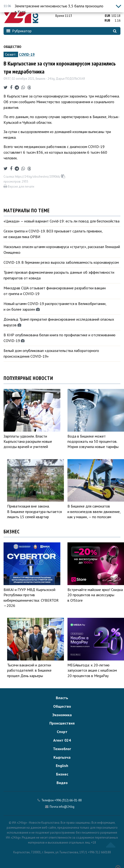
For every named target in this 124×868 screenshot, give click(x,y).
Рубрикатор (19, 31)
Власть (62, 698)
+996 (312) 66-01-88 (68, 800)
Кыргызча (62, 757)
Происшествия (62, 723)
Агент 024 (62, 740)
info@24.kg (67, 807)
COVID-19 (27, 54)
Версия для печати (19, 187)
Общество (12, 47)
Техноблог (62, 749)
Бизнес (62, 774)
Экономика (62, 715)
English (62, 766)
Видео (62, 783)
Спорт (62, 732)
